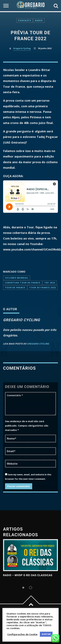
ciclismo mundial (17, 278)
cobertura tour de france (23, 283)
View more (31, 555)
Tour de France (15, 288)
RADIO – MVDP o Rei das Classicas (28, 575)
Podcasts (25, 20)
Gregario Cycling (22, 48)
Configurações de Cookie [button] (22, 634)
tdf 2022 (50, 283)
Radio (39, 20)
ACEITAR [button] (46, 634)
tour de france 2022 (43, 288)
